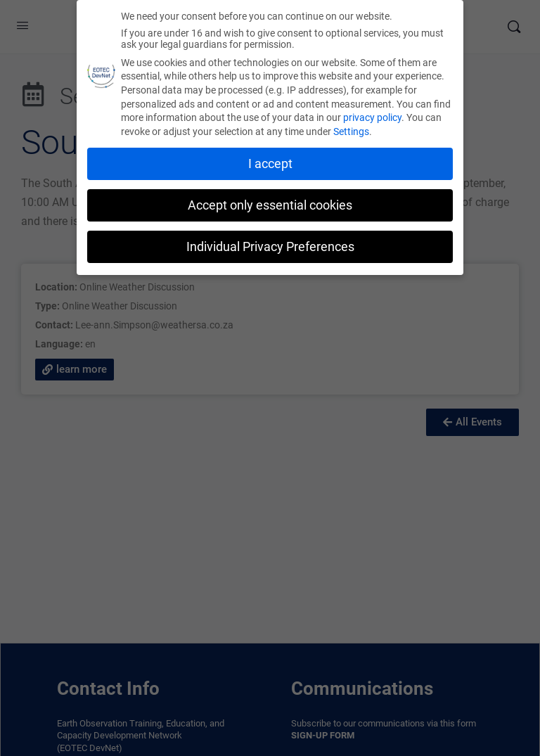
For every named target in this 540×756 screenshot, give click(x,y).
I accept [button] (270, 164)
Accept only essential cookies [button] (270, 205)
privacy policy (372, 117)
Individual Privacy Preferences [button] (270, 247)
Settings (351, 132)
